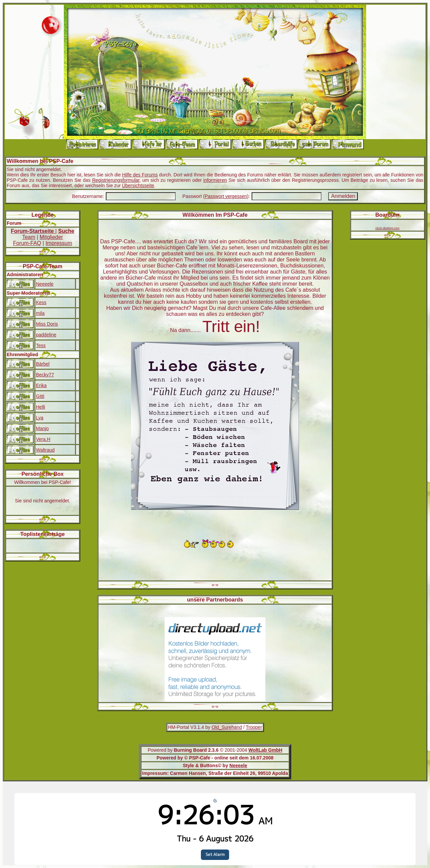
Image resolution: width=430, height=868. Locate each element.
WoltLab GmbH (265, 750)
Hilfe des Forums (140, 175)
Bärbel (43, 364)
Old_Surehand (227, 727)
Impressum (59, 243)
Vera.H (43, 439)
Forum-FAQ (27, 243)
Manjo (42, 428)
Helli (40, 407)
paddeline (46, 335)
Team (29, 237)
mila (40, 313)
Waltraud (45, 450)
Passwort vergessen (226, 196)
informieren (215, 180)
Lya (40, 418)
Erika (41, 385)
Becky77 (45, 375)
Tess (41, 345)
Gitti (40, 396)
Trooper (254, 727)
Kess (41, 302)
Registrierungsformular (116, 180)
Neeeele (45, 284)
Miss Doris (47, 324)
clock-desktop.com (387, 228)
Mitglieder (51, 237)
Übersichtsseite (138, 185)
